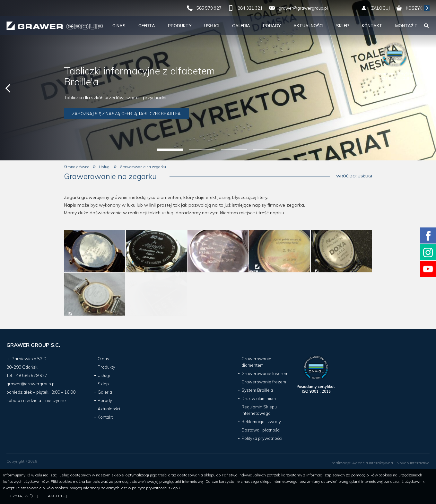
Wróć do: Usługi (354, 176)
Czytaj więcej (24, 496)
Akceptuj (57, 496)
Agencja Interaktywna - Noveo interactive (391, 463)
